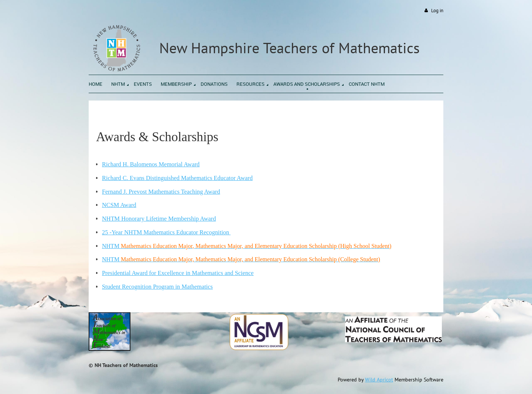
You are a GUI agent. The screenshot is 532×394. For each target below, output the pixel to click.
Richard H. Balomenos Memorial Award (151, 164)
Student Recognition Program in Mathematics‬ (157, 287)
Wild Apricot (379, 380)
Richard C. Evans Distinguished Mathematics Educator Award (177, 178)
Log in (437, 11)
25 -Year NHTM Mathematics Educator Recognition (166, 232)
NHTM (247, 246)
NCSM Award (119, 205)
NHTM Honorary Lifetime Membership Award (159, 219)
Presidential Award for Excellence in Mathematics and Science (178, 273)
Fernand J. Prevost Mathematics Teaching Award (161, 192)
